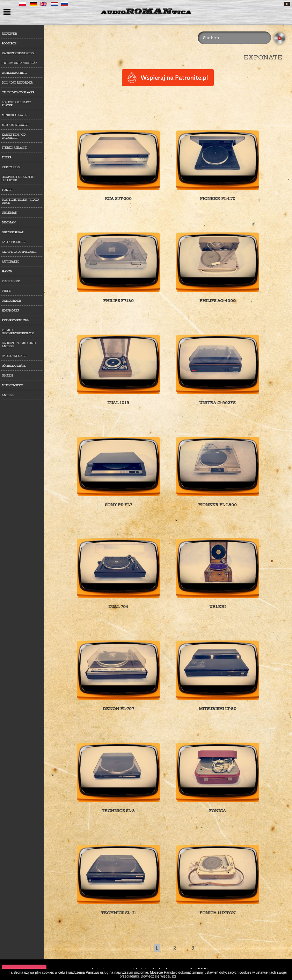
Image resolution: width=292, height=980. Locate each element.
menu (8, 13)
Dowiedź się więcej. (156, 976)
